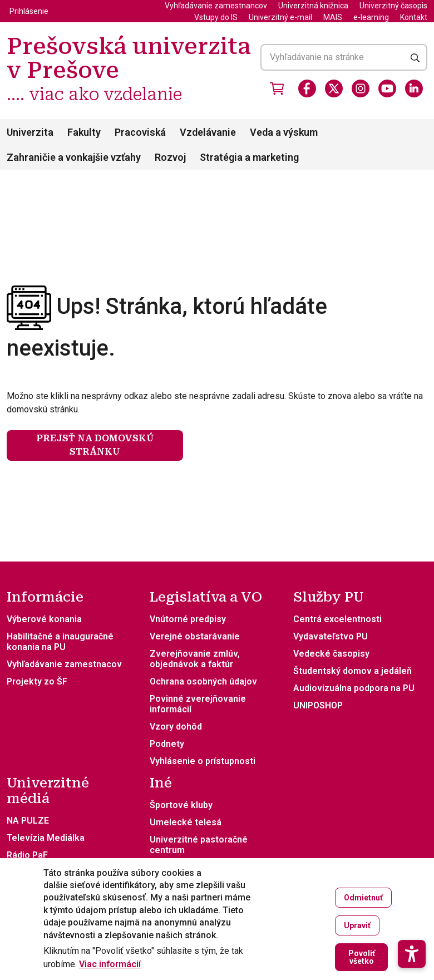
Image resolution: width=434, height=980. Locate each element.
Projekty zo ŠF (37, 681)
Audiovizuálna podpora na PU (354, 688)
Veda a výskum (284, 132)
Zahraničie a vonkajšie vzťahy (74, 157)
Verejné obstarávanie (195, 636)
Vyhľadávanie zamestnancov (216, 6)
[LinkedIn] (414, 88)
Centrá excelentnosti (337, 619)
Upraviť (357, 925)
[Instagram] (361, 88)
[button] (412, 930)
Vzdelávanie (208, 132)
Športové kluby (181, 805)
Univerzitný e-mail (280, 17)
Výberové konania (44, 619)
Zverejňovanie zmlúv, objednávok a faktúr (195, 659)
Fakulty (84, 132)
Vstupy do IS (216, 17)
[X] (334, 88)
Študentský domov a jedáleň (352, 671)
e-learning (371, 17)
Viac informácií (110, 964)
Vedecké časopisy (331, 654)
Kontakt (414, 17)
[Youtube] (387, 88)
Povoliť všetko (362, 957)
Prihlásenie (29, 11)
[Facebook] (307, 88)
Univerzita (30, 132)
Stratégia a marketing (249, 157)
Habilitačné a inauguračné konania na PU (60, 642)
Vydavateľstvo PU (331, 636)
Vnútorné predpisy (188, 619)
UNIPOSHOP (318, 705)
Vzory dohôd (176, 727)
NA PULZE (28, 821)
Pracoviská (140, 132)
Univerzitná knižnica (313, 6)
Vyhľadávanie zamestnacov (64, 664)
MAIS (333, 17)
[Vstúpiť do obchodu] (277, 88)
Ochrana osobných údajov (203, 681)
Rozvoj (170, 157)
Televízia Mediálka (46, 838)
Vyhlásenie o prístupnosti (203, 761)
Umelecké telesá (186, 822)
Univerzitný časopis (393, 6)
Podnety (167, 744)
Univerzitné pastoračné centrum (199, 845)
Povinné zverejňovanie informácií (198, 704)
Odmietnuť (363, 898)
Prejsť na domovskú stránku (95, 445)
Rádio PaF (27, 855)
